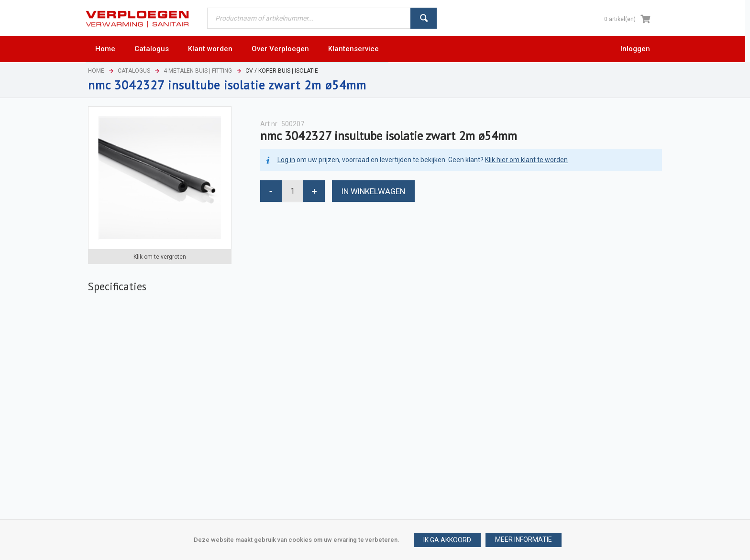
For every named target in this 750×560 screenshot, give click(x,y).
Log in (286, 160)
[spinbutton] (292, 191)
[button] (524, 540)
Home (96, 71)
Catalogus (134, 71)
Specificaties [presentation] (117, 286)
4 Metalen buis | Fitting (198, 71)
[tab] (117, 286)
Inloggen (635, 49)
